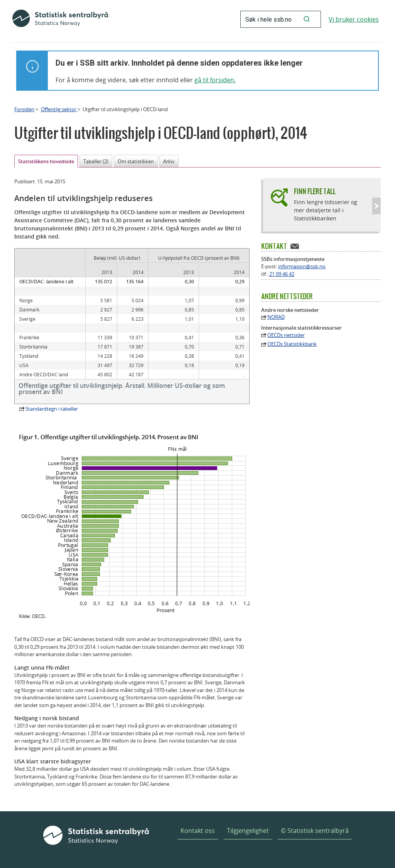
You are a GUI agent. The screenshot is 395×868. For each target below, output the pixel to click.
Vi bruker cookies (354, 19)
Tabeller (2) (96, 161)
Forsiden (24, 109)
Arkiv (169, 161)
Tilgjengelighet (248, 831)
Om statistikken (136, 161)
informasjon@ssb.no (302, 266)
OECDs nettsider (286, 335)
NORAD (276, 317)
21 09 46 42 (282, 274)
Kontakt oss (198, 831)
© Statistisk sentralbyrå (315, 831)
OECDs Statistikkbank (292, 344)
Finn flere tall (315, 191)
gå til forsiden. (215, 80)
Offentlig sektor (59, 109)
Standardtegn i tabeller (52, 409)
